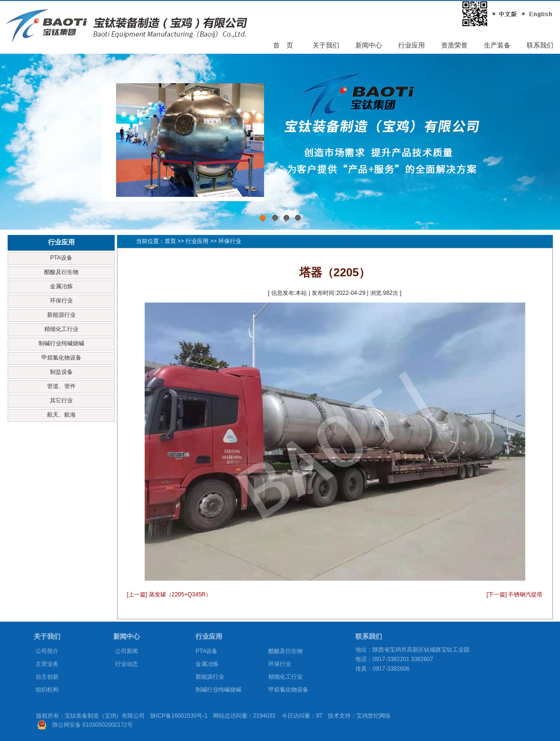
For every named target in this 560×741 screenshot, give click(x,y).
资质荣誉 (454, 45)
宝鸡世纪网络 (373, 716)
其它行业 (61, 400)
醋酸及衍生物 (61, 272)
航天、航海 (61, 415)
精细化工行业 (61, 329)
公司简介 (47, 651)
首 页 (283, 45)
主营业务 (47, 664)
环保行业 (61, 301)
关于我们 (326, 45)
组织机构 (47, 690)
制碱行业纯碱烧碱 (61, 343)
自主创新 (47, 677)
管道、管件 (61, 386)
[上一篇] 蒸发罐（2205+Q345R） (169, 595)
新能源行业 (61, 315)
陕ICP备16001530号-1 (179, 716)
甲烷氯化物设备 (61, 358)
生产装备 (497, 45)
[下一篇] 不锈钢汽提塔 (514, 595)
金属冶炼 (61, 286)
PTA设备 (61, 258)
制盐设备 (61, 372)
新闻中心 (369, 45)
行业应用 (412, 45)
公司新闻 (127, 651)
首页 (170, 241)
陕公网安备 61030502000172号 (93, 725)
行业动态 (127, 664)
